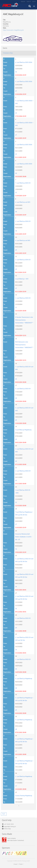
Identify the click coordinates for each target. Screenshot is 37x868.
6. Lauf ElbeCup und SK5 (23, 202)
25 (16, 113)
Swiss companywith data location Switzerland (13, 839)
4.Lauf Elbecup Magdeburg (23, 430)
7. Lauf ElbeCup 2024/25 (23, 183)
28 (16, 729)
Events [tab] (5, 48)
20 (16, 173)
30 (16, 212)
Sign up (29, 2)
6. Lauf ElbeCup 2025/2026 (24, 62)
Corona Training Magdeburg (24, 796)
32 (16, 609)
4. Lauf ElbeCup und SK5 (23, 240)
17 (16, 288)
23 (16, 269)
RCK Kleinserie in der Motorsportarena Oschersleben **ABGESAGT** (24, 345)
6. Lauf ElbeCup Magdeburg (24, 678)
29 (16, 250)
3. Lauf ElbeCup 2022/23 (23, 618)
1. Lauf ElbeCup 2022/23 (23, 659)
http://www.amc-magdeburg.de (13, 30)
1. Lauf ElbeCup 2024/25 (23, 298)
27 (16, 91)
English (23, 2)
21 (16, 192)
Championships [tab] (8, 53)
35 (16, 72)
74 (16, 549)
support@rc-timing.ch (10, 827)
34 (16, 587)
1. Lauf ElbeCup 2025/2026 (24, 164)
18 (16, 231)
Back (4, 814)
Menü (34, 6)
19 (16, 650)
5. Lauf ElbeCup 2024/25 (23, 221)
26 (16, 669)
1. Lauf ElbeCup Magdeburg (24, 776)
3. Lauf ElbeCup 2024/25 (23, 260)
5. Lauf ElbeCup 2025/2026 (24, 81)
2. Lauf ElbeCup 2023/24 (23, 471)
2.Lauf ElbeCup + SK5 (22, 279)
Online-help (7, 829)
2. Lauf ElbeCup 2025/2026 (24, 145)
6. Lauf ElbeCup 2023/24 (23, 389)
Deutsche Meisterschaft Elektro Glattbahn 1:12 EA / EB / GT (24, 537)
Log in (34, 2)
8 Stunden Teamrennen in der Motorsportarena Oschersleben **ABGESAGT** (24, 320)
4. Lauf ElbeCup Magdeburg (24, 720)
